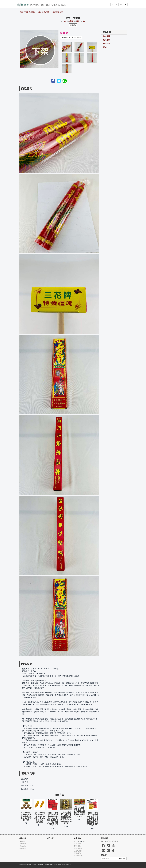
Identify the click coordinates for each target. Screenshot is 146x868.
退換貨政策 (78, 851)
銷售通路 (23, 848)
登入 (84, 841)
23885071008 (57, 12)
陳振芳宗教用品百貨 (28, 12)
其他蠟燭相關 (44, 12)
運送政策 (77, 853)
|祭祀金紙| (45, 5)
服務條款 (77, 846)
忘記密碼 (77, 844)
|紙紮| (64, 5)
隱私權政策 (78, 848)
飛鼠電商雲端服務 (64, 865)
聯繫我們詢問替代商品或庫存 (71, 37)
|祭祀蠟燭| (35, 5)
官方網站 (23, 846)
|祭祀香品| (56, 5)
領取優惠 (122, 858)
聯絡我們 (23, 844)
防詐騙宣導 (78, 856)
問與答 (22, 841)
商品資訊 (73, 25)
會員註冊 (77, 841)
